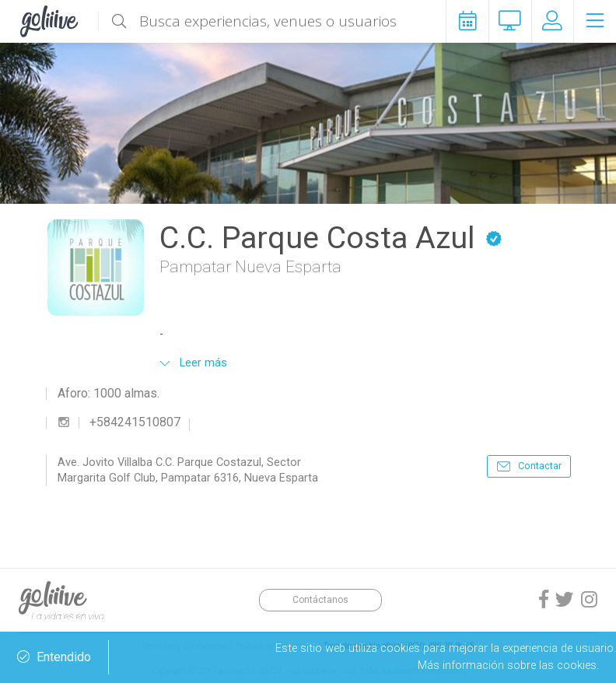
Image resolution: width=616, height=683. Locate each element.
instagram (64, 422)
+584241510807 (135, 422)
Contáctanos (320, 600)
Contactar (540, 466)
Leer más (203, 363)
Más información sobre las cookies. (508, 665)
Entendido (54, 657)
